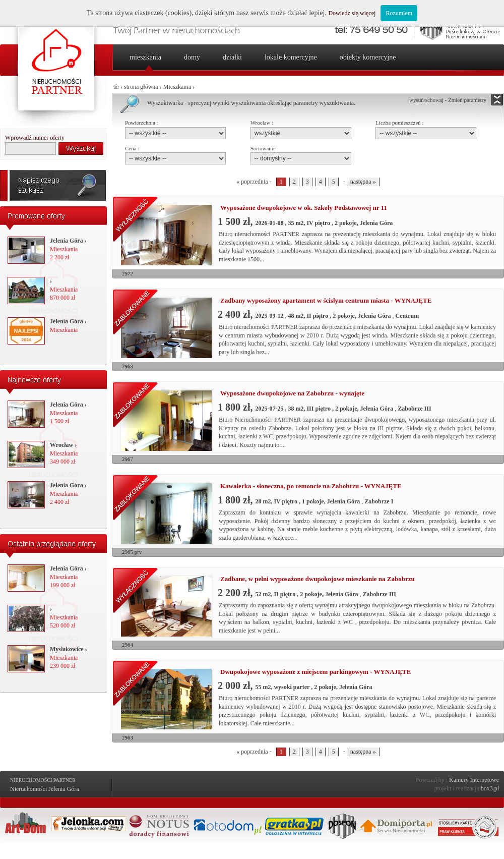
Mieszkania (145, 57)
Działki (232, 57)
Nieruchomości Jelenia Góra (45, 789)
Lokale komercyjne (291, 57)
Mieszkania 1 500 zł (68, 413)
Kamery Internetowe (474, 780)
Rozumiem (399, 13)
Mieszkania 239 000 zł (69, 658)
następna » (363, 182)
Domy (192, 57)
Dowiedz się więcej (352, 13)
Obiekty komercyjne (368, 57)
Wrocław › (63, 445)
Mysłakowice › (69, 649)
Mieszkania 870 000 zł (64, 290)
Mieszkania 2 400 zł (68, 494)
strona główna (141, 87)
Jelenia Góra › (68, 241)
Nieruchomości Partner (43, 780)
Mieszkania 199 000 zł (68, 577)
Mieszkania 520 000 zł (64, 617)
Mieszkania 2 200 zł (68, 249)
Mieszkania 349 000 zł (64, 453)
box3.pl (490, 788)
